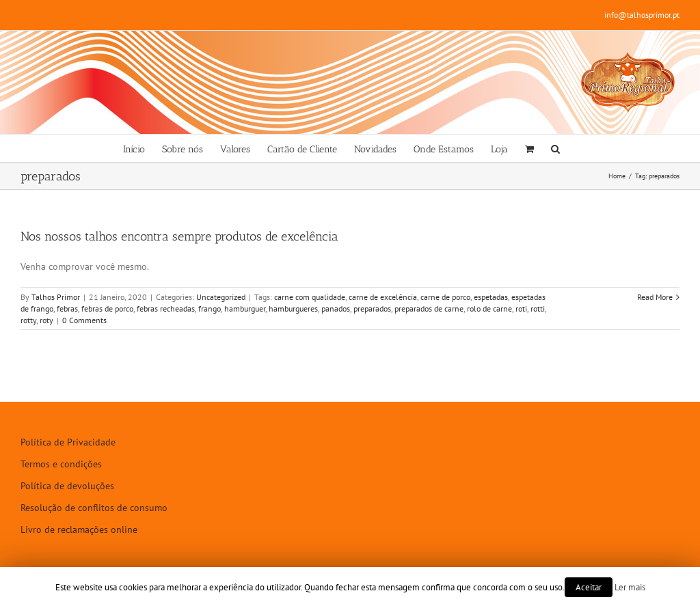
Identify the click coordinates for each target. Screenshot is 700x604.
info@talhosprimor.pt (642, 15)
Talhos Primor (56, 297)
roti (521, 308)
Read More (655, 297)
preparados (372, 308)
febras (67, 308)
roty (46, 320)
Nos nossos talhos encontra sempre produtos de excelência (179, 236)
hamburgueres (293, 308)
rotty (28, 320)
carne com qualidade (310, 297)
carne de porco (445, 297)
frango (210, 308)
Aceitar (589, 587)
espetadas (491, 297)
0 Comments (84, 320)
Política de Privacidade (68, 442)
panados (336, 308)
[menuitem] (134, 148)
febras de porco (107, 308)
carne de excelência (383, 297)
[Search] (555, 148)
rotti (538, 308)
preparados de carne (429, 308)
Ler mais (630, 587)
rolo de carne (489, 308)
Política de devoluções (67, 486)
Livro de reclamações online (79, 530)
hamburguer (245, 308)
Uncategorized (221, 297)
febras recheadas (166, 308)
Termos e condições (61, 464)
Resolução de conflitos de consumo (94, 508)
